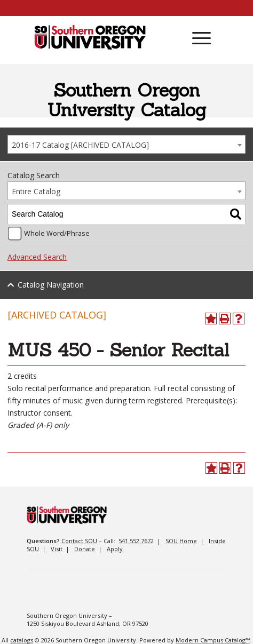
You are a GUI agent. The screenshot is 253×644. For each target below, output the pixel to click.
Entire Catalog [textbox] (36, 191)
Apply (115, 549)
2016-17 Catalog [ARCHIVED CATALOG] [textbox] (80, 145)
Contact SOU (79, 541)
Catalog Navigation (51, 285)
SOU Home (181, 541)
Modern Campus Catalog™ (213, 640)
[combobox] (127, 144)
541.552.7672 (136, 541)
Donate (85, 549)
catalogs (22, 640)
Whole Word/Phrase (57, 233)
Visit (57, 549)
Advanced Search (37, 257)
